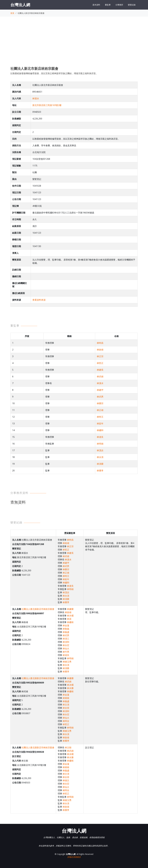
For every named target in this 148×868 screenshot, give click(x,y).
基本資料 (96, 5)
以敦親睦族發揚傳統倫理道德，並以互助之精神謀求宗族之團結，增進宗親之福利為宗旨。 (54, 73)
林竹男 (66, 652)
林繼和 (100, 430)
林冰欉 (70, 685)
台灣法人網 (20, 5)
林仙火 (66, 648)
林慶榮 (70, 609)
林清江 (66, 639)
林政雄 (100, 350)
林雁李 (100, 471)
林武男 (100, 397)
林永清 (100, 457)
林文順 (68, 747)
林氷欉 (70, 616)
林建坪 (100, 390)
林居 (69, 619)
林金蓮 (66, 625)
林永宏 (66, 645)
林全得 (66, 708)
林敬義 (66, 629)
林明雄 (100, 444)
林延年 (100, 424)
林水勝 (70, 688)
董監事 (108, 5)
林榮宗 (100, 403)
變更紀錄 (132, 5)
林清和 (66, 642)
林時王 (100, 417)
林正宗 (100, 356)
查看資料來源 (39, 300)
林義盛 (66, 632)
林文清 (66, 705)
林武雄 (100, 376)
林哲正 (100, 363)
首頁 (12, 13)
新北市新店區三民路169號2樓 (47, 105)
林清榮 (100, 464)
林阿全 (66, 721)
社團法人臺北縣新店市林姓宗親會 (38, 609)
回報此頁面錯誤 (74, 857)
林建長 (100, 370)
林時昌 (100, 343)
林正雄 (100, 410)
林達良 (100, 437)
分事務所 (119, 5)
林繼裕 (70, 622)
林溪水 (36, 98)
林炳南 (66, 698)
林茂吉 (100, 450)
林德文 (66, 780)
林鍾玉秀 (67, 662)
